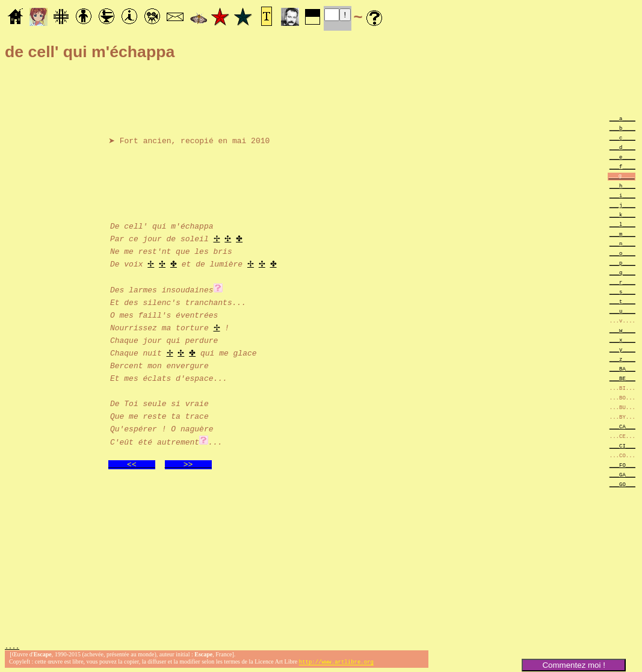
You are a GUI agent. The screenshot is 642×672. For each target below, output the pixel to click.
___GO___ (622, 484)
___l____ (622, 224)
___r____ (622, 282)
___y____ (622, 349)
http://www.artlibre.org (336, 662)
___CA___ (622, 426)
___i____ (622, 195)
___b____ (622, 128)
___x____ (622, 340)
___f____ (622, 166)
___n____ (622, 243)
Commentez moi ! (573, 665)
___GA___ (622, 474)
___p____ (622, 263)
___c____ (622, 137)
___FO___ (622, 465)
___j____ (622, 205)
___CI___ (622, 445)
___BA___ (622, 368)
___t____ (622, 301)
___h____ (622, 186)
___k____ (622, 214)
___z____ (622, 359)
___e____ (622, 157)
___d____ (622, 147)
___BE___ (622, 378)
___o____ (622, 253)
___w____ (622, 330)
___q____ (622, 272)
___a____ (622, 118)
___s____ (622, 291)
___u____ (622, 311)
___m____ (622, 234)
